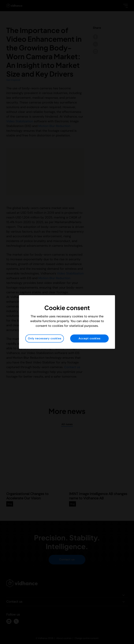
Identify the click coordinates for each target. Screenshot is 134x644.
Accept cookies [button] (90, 338)
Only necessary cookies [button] (45, 338)
